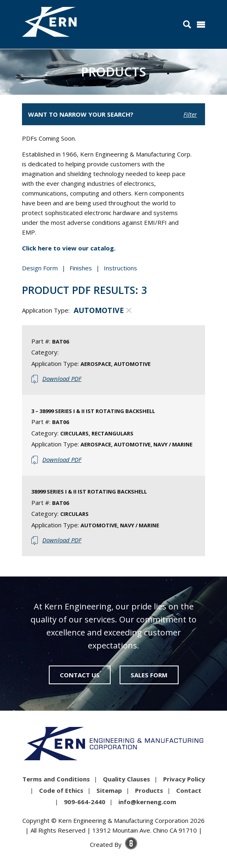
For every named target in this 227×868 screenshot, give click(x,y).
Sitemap (109, 790)
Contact (189, 790)
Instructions (120, 268)
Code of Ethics (61, 790)
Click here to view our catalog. (69, 248)
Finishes (81, 268)
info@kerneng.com (147, 802)
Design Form (40, 268)
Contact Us (80, 675)
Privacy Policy (184, 779)
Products (149, 790)
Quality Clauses (127, 779)
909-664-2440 (85, 802)
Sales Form (149, 675)
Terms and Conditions (56, 779)
